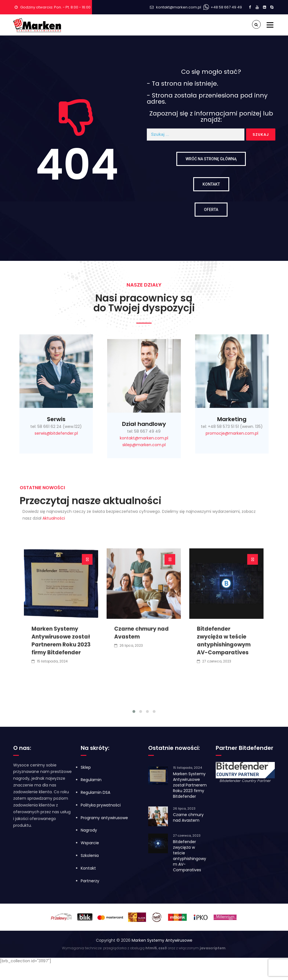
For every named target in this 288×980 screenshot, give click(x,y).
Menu (270, 25)
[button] (134, 824)
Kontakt (88, 868)
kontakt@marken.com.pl (179, 7)
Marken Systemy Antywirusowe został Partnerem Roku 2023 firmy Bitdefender (61, 753)
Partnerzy (90, 881)
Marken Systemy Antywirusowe (162, 940)
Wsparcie (90, 843)
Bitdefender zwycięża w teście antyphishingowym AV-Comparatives (224, 753)
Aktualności (54, 488)
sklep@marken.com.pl (144, 524)
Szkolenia (90, 855)
